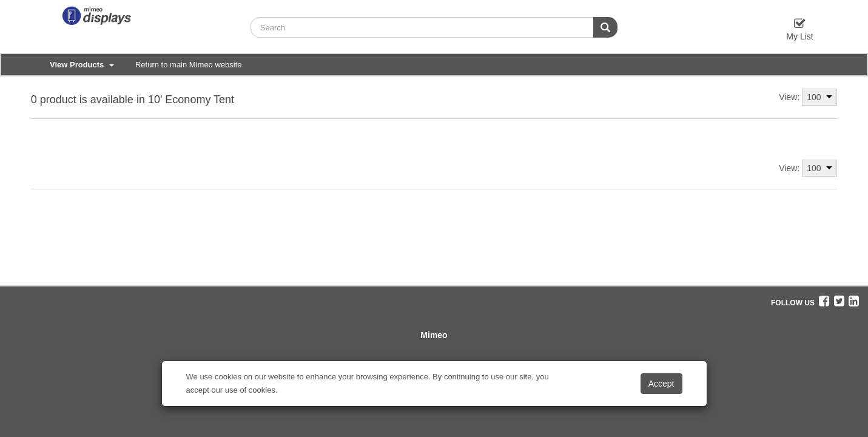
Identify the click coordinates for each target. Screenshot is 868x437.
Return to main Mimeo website (189, 65)
